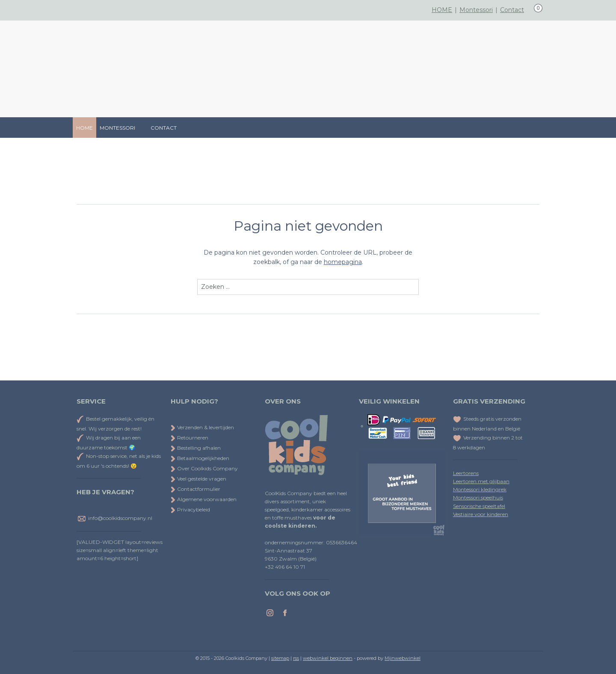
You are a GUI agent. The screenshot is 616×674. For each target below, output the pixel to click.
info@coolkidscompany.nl (120, 518)
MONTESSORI (122, 128)
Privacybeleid (190, 509)
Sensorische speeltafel (479, 506)
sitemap (280, 658)
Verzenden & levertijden (206, 427)
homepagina (343, 262)
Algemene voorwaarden (204, 499)
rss (296, 658)
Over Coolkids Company (204, 468)
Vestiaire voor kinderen (481, 514)
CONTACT (164, 128)
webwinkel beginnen (328, 658)
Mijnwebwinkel (403, 658)
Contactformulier (195, 489)
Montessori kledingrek (480, 489)
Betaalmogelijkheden (200, 458)
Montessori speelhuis (478, 497)
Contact (512, 10)
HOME (442, 10)
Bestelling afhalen (196, 448)
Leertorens (466, 473)
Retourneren (190, 438)
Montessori (476, 10)
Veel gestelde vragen (198, 479)
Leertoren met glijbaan (481, 481)
